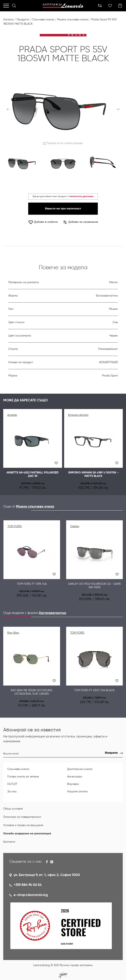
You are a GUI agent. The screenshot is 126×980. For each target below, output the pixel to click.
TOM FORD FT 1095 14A (32, 584)
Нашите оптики (77, 792)
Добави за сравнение (81, 222)
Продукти (23, 20)
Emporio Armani (78, 415)
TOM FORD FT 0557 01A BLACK (94, 690)
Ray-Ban (13, 633)
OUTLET (12, 784)
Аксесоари (75, 777)
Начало (8, 20)
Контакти (9, 842)
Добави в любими (43, 222)
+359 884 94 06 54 (28, 885)
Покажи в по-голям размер (63, 143)
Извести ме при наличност (63, 209)
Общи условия (13, 809)
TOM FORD (15, 526)
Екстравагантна (53, 613)
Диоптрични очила (80, 769)
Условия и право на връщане (23, 825)
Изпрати (111, 753)
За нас (12, 792)
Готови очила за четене (23, 777)
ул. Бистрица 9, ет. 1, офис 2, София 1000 (47, 875)
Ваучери (73, 784)
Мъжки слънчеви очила (73, 20)
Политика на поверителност (22, 817)
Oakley (75, 526)
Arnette (12, 415)
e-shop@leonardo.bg (31, 895)
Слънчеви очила (43, 20)
